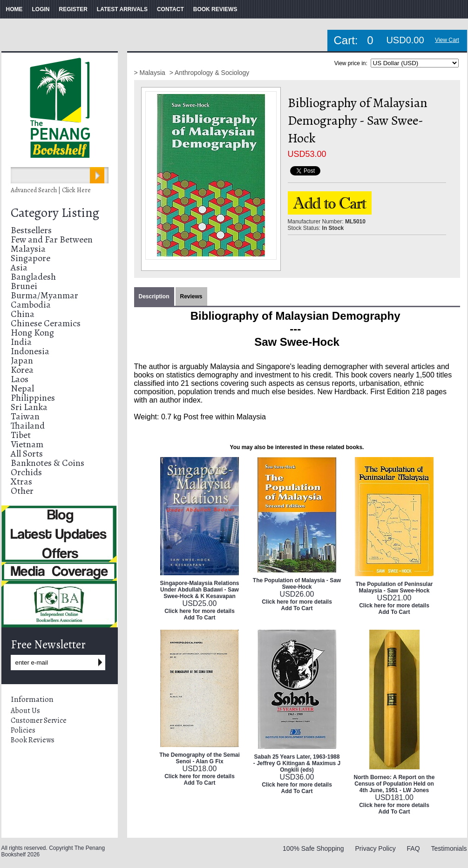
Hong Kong (32, 333)
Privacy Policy (376, 848)
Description (154, 296)
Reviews (191, 296)
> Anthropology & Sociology (210, 73)
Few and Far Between (52, 239)
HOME (14, 9)
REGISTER (73, 9)
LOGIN (41, 9)
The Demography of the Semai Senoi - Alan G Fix (200, 758)
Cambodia (31, 305)
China (23, 314)
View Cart (447, 40)
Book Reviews (33, 740)
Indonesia (30, 351)
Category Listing (55, 213)
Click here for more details (200, 611)
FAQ (414, 848)
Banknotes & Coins (47, 463)
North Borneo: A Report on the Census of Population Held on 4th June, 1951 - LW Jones (394, 784)
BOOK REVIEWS (215, 9)
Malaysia (28, 249)
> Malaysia (151, 73)
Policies (23, 730)
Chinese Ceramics (46, 323)
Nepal (22, 388)
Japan (22, 360)
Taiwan (25, 416)
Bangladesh (33, 277)
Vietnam (27, 444)
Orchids (26, 472)
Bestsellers (31, 230)
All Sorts (27, 454)
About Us (25, 711)
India (21, 342)
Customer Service (39, 720)
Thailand (28, 426)
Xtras (21, 481)
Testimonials (449, 848)
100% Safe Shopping (313, 848)
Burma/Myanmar (44, 295)
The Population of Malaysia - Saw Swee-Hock (297, 584)
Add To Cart (200, 618)
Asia (19, 267)
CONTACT (170, 9)
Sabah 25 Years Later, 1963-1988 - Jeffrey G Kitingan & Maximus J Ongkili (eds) (297, 763)
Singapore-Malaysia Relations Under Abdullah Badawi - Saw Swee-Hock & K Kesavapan (199, 590)
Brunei (24, 286)
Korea (22, 370)
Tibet (21, 435)
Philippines (33, 398)
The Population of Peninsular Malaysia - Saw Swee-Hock (394, 587)
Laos (20, 379)
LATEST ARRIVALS (122, 9)
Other (22, 491)
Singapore (31, 258)
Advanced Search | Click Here (51, 190)
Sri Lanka (29, 407)
